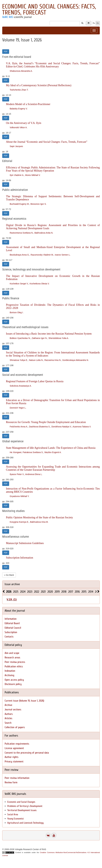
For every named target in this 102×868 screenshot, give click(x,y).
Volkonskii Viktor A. (19, 127)
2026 (9, 592)
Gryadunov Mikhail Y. (19, 496)
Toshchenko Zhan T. (19, 90)
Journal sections (13, 710)
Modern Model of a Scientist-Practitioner (28, 104)
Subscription (11, 632)
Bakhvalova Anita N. (44, 233)
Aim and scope (12, 653)
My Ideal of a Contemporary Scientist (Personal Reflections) (39, 85)
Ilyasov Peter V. (17, 474)
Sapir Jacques (16, 146)
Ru (94, 23)
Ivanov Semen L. (63, 255)
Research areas (12, 658)
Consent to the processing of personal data (27, 753)
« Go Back (9, 575)
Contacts (9, 637)
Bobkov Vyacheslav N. (20, 338)
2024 (23, 592)
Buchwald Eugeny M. (20, 204)
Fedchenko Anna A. (19, 427)
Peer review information (17, 778)
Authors (9, 714)
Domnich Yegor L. (18, 408)
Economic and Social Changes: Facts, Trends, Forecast (49, 9)
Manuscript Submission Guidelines (25, 543)
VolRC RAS (8, 17)
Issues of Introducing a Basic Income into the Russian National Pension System (49, 334)
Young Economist (16, 819)
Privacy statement (14, 762)
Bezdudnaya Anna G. (20, 255)
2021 (43, 592)
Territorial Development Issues (22, 810)
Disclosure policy (13, 684)
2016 (77, 592)
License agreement (14, 748)
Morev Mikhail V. (33, 175)
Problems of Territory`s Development (25, 806)
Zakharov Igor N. (39, 338)
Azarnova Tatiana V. (82, 427)
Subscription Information (19, 558)
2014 (91, 592)
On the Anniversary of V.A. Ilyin (24, 123)
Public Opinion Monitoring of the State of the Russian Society (39, 517)
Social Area (13, 814)
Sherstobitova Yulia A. (59, 338)
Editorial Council (13, 628)
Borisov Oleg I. (17, 312)
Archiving (9, 675)
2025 (16, 592)
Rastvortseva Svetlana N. (22, 233)
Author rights (11, 757)
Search (8, 723)
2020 (50, 592)
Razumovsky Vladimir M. (42, 255)
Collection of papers (15, 727)
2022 (37, 592)
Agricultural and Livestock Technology (25, 823)
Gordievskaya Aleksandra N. (75, 360)
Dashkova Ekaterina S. (40, 427)
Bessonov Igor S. (38, 204)
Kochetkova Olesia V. (40, 284)
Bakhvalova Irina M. (39, 522)
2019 (57, 592)
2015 (84, 592)
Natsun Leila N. (36, 360)
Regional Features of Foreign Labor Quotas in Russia (35, 381)
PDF (6, 52)
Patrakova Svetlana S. (33, 452)
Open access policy (14, 680)
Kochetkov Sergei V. (19, 284)
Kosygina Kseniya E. (19, 522)
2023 (30, 592)
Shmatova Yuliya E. (19, 360)
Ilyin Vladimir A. (17, 175)
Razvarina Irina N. (53, 360)
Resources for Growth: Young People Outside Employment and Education (46, 422)
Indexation (10, 671)
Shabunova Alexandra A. (21, 71)
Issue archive (12, 584)
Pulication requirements (17, 744)
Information (11, 619)
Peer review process (15, 662)
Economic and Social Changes (21, 802)
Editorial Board (12, 623)
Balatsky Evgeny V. (19, 109)
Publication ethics (14, 667)
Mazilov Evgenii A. (53, 452)
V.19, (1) (12, 599)
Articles (8, 718)
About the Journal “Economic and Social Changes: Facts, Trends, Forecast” (47, 142)
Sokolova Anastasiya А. (21, 386)
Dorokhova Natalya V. (61, 427)
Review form (11, 782)
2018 (64, 592)
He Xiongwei (16, 452)
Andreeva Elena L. (34, 474)
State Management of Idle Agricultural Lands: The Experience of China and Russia (51, 448)
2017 (71, 592)
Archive (8, 705)
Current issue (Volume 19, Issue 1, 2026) (24, 701)
